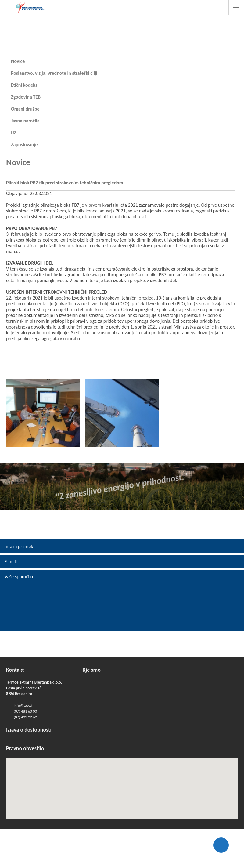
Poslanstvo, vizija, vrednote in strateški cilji (54, 73)
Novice (18, 61)
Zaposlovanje (24, 145)
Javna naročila (25, 121)
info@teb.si (23, 705)
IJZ (14, 133)
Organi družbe (25, 109)
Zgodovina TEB (26, 97)
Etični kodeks (24, 85)
